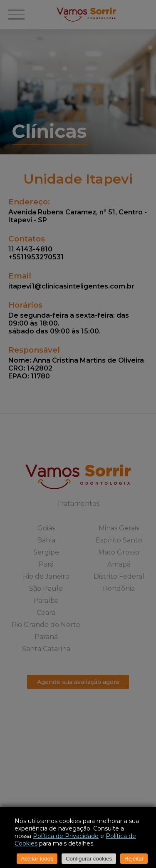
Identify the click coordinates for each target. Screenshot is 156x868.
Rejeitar (134, 859)
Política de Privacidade (66, 836)
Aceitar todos (37, 859)
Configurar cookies (89, 859)
